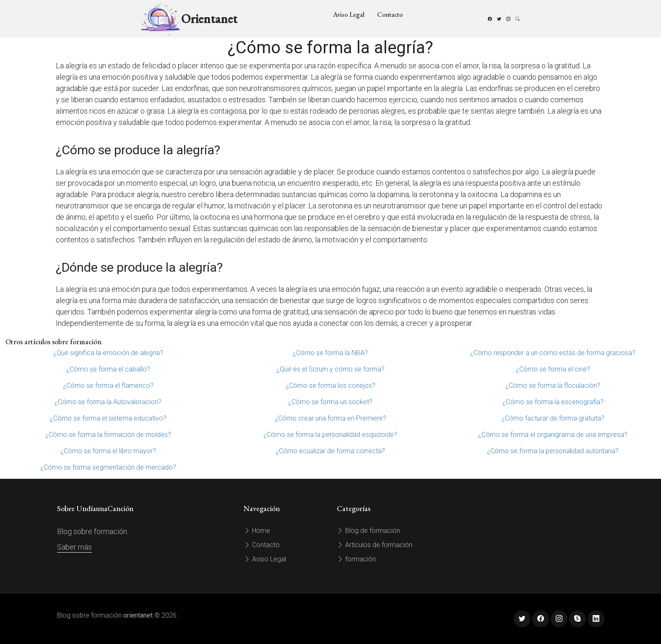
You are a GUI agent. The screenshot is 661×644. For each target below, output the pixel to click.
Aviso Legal (349, 14)
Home (257, 531)
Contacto (390, 14)
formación (356, 559)
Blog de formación (368, 531)
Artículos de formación (375, 545)
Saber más (74, 547)
